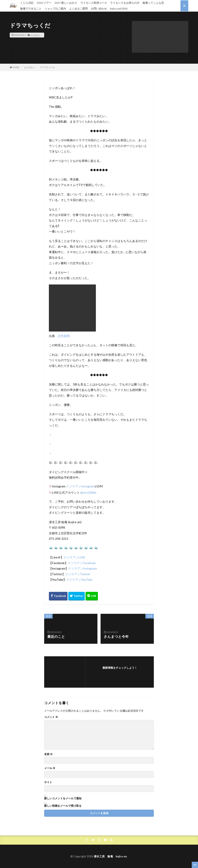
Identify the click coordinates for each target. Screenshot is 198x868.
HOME (16, 67)
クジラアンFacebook (82, 563)
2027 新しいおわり (66, 3)
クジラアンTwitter (78, 574)
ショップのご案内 (55, 9)
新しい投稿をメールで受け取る (63, 806)
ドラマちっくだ (47, 67)
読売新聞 (64, 336)
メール (50, 768)
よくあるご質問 (78, 9)
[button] (160, 37)
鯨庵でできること (31, 9)
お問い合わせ (99, 9)
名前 (48, 754)
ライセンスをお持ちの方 (125, 3)
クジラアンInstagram (80, 486)
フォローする (120, 672)
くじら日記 (27, 3)
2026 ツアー (44, 3)
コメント (51, 717)
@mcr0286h (88, 492)
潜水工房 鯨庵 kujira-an (110, 856)
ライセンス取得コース (94, 3)
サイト (48, 782)
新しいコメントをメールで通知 (63, 798)
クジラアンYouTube (79, 580)
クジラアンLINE (74, 557)
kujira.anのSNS (119, 9)
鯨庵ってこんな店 (153, 3)
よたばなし (36, 35)
